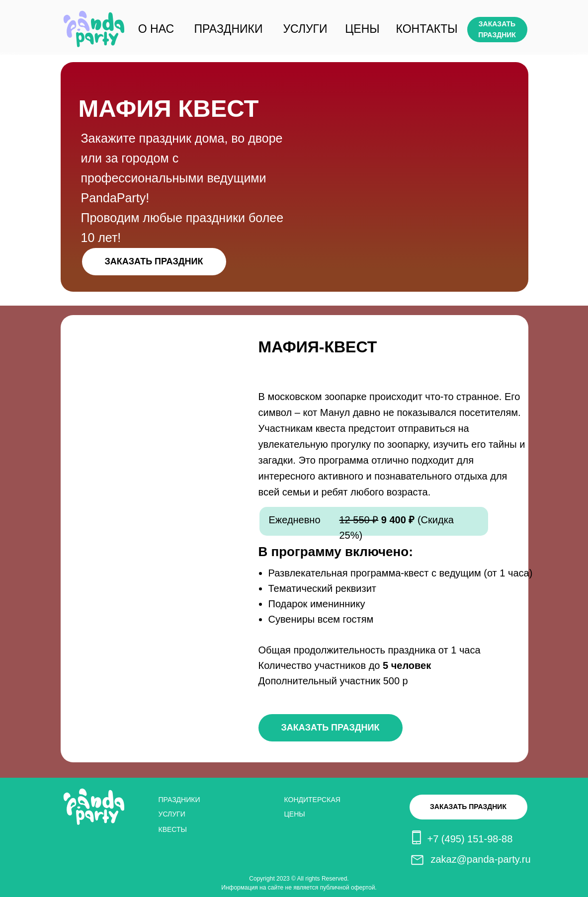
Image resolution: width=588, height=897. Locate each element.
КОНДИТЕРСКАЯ (312, 800)
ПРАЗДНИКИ (229, 29)
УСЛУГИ (305, 29)
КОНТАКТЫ (427, 29)
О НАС (156, 29)
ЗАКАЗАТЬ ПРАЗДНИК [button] (497, 29)
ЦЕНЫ (362, 29)
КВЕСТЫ (173, 829)
